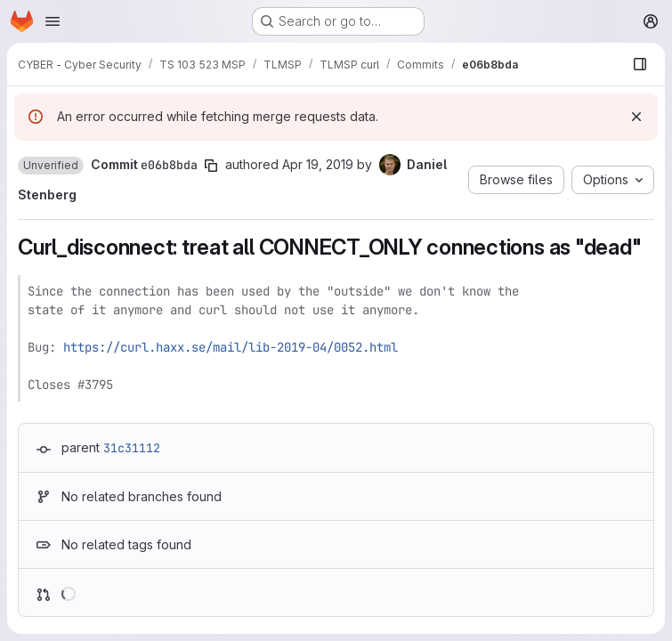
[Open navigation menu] (53, 21)
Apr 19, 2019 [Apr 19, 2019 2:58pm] (318, 164)
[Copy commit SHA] (211, 166)
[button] (51, 166)
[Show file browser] (640, 64)
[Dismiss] (636, 117)
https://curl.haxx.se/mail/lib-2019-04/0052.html (231, 347)
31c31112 (132, 448)
